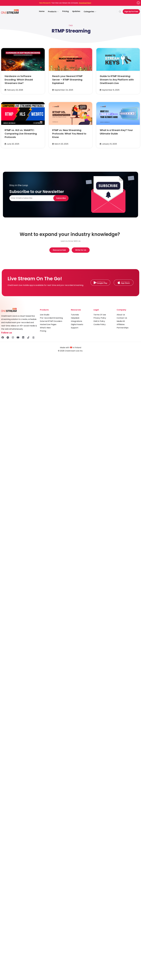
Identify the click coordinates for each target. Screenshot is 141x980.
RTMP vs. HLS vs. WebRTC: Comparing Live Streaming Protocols (21, 134)
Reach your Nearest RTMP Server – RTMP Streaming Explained (67, 80)
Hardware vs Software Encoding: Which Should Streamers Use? (19, 80)
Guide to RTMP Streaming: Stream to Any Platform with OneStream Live (117, 80)
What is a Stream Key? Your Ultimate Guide (116, 132)
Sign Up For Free (131, 11)
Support (75, 328)
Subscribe (61, 198)
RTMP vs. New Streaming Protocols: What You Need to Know (69, 134)
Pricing (65, 11)
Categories (90, 12)
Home (42, 11)
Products (53, 12)
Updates (76, 11)
